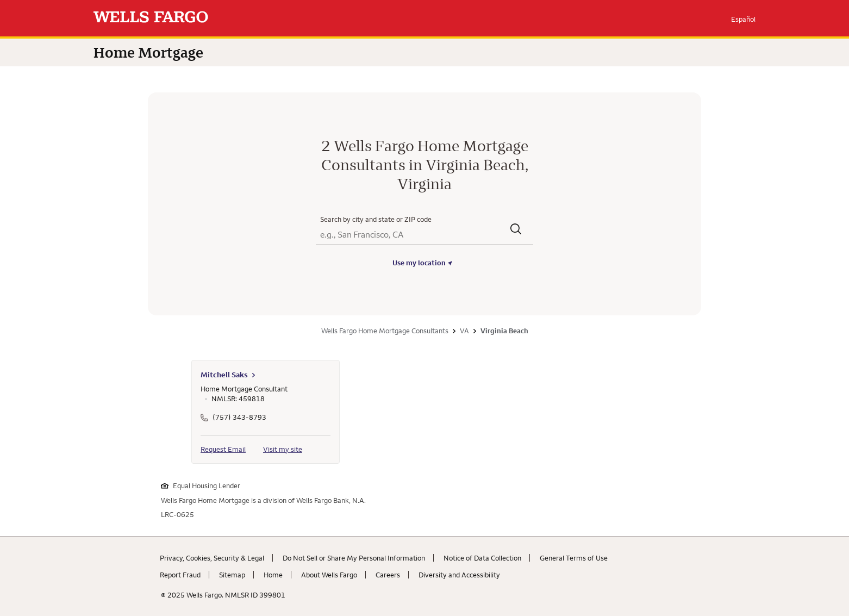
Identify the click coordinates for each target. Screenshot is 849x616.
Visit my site (283, 449)
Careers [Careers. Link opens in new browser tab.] (388, 575)
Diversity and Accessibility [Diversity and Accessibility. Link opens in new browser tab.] (459, 575)
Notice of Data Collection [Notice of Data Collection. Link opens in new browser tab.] (482, 558)
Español (743, 19)
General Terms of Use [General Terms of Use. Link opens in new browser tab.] (574, 558)
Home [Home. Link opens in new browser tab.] (273, 575)
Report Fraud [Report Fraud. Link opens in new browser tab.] (180, 575)
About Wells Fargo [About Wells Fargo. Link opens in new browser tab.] (329, 575)
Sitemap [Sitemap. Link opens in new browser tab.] (232, 575)
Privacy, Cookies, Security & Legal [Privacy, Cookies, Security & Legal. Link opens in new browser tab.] (212, 558)
